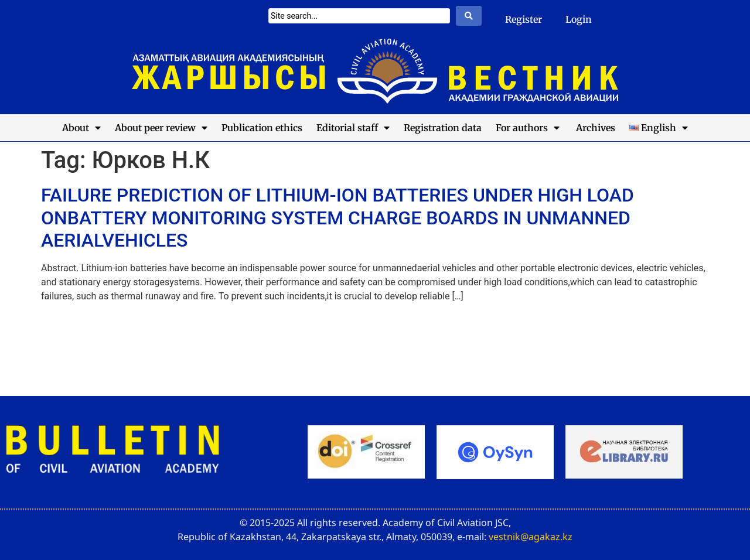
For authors (528, 128)
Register (524, 19)
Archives (594, 128)
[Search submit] (469, 16)
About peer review (161, 128)
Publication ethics (262, 128)
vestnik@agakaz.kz (531, 537)
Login (579, 19)
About (81, 128)
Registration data (443, 128)
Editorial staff (353, 128)
